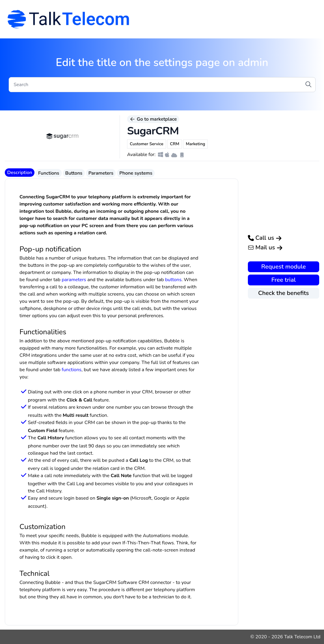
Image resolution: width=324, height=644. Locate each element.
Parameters (101, 173)
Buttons (74, 173)
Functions (49, 173)
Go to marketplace (153, 119)
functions (72, 370)
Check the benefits (283, 293)
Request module (284, 267)
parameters (74, 280)
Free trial (283, 280)
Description (20, 173)
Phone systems (136, 173)
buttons (173, 280)
